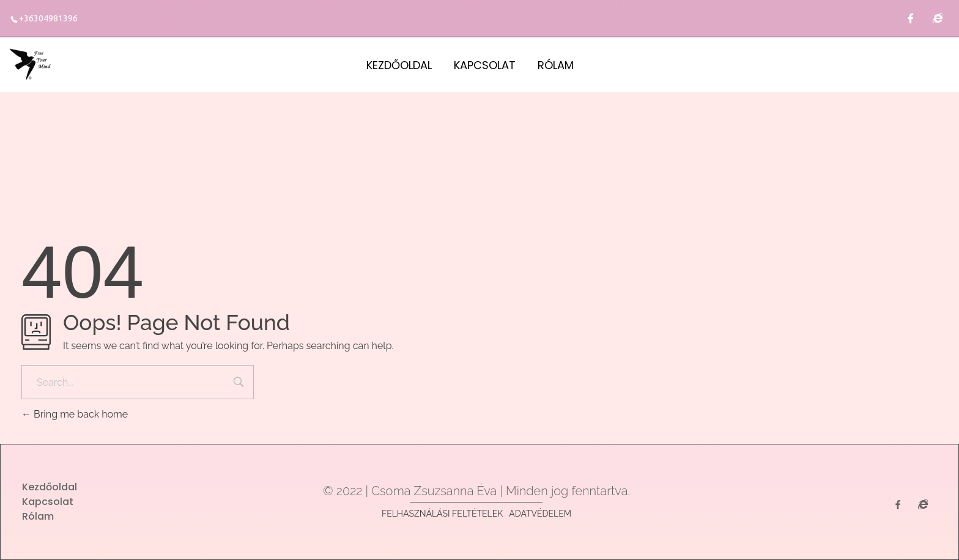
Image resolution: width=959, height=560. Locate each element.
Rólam (556, 65)
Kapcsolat (485, 65)
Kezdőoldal (399, 65)
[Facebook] (911, 18)
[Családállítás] (938, 18)
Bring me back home (75, 414)
